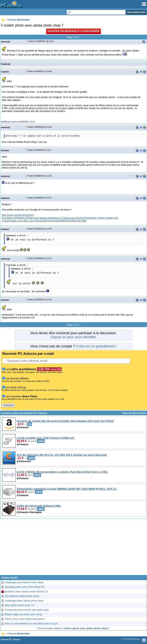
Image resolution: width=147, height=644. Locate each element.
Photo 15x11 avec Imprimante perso (25, 619)
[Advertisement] (73, 548)
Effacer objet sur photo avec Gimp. (24, 614)
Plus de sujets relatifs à (73, 628)
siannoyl (5, 41)
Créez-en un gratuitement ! (96, 346)
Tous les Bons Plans (134, 413)
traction (5, 72)
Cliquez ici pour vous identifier (73, 337)
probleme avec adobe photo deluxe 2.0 (26, 591)
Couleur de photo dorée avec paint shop (27, 610)
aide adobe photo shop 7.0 (19, 605)
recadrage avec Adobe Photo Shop (24, 582)
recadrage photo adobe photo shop (24, 601)
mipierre (5, 198)
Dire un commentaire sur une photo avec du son (31, 624)
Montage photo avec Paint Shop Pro (25, 587)
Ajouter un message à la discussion (73, 31)
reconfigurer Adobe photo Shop (22, 596)
